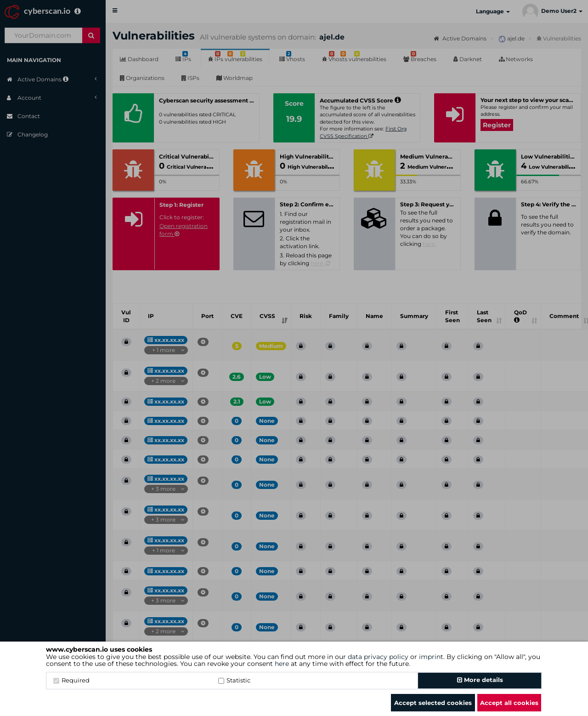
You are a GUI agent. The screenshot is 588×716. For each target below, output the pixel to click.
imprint (431, 657)
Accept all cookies (509, 703)
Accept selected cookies (433, 703)
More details (480, 680)
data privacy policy (378, 657)
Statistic (234, 680)
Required (71, 680)
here (282, 664)
